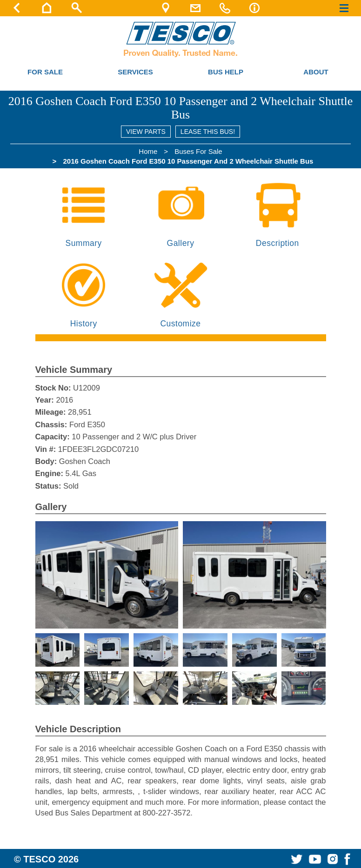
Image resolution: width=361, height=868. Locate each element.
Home (148, 151)
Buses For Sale (198, 151)
